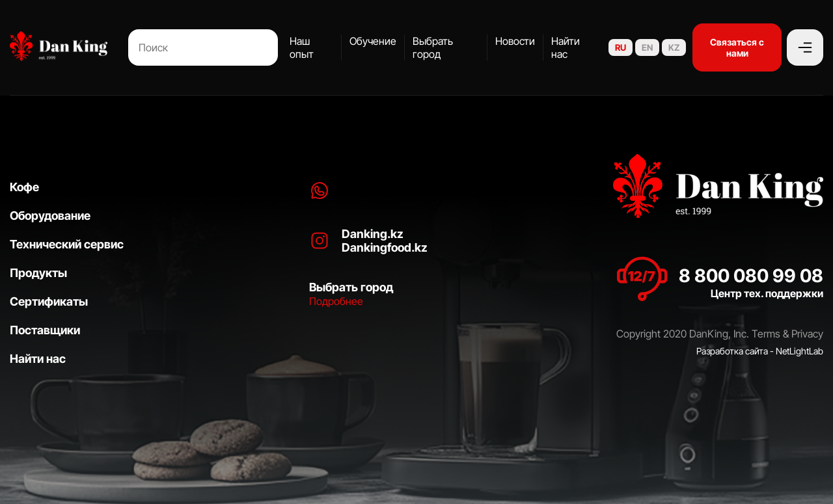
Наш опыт (302, 47)
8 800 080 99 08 (751, 276)
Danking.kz (373, 234)
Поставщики (45, 330)
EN (647, 47)
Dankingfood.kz (385, 247)
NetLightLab (799, 351)
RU (621, 47)
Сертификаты (49, 301)
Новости (515, 41)
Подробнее (336, 301)
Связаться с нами (737, 47)
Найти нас (566, 47)
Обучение (373, 41)
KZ (674, 47)
